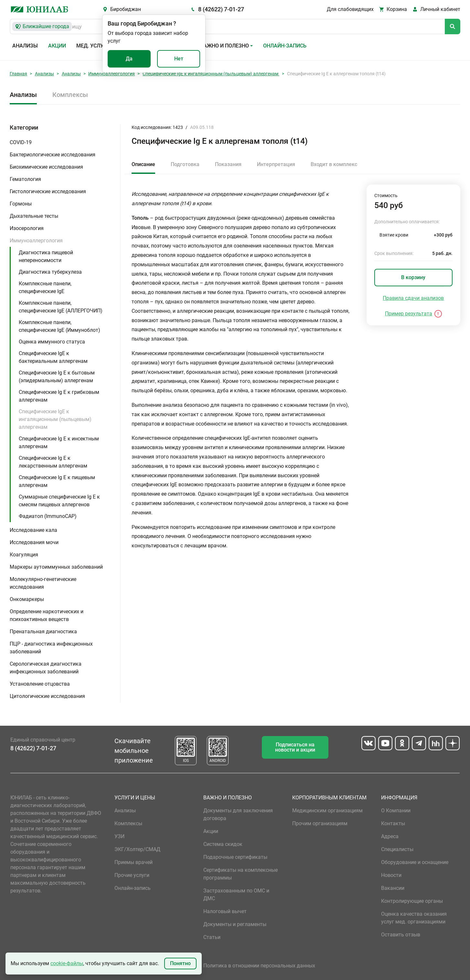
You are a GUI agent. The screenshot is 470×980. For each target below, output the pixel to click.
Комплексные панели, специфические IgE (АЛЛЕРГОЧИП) (61, 307)
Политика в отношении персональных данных (259, 966)
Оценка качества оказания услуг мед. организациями (414, 918)
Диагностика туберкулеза (50, 272)
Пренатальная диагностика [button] (43, 632)
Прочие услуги (132, 875)
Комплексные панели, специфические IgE (45, 287)
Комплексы (70, 95)
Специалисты (397, 849)
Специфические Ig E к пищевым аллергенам (57, 481)
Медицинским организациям (327, 811)
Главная (18, 74)
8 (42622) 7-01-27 (221, 9)
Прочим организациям (320, 823)
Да (129, 59)
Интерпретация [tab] (276, 164)
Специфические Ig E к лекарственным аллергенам (53, 462)
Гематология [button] (25, 179)
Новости (391, 875)
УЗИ (119, 836)
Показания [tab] (228, 164)
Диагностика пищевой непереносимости (46, 256)
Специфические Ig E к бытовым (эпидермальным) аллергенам (57, 377)
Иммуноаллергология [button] (36, 241)
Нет (179, 59)
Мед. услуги (93, 46)
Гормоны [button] (21, 204)
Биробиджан (126, 9)
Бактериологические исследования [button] (53, 155)
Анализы (25, 46)
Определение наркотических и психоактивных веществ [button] (47, 615)
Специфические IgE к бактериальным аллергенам (53, 357)
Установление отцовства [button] (40, 684)
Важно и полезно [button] (224, 46)
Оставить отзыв (401, 935)
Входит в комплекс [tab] (334, 164)
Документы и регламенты (235, 924)
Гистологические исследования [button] (48, 191)
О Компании (396, 811)
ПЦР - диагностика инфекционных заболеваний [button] (51, 648)
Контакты (393, 823)
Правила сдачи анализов (413, 298)
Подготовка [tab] (185, 164)
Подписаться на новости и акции (295, 747)
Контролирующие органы (412, 901)
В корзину (413, 277)
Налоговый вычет (225, 911)
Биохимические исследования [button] (46, 167)
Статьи (212, 937)
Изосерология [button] (27, 228)
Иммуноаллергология (112, 74)
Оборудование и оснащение (415, 862)
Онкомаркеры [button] (27, 599)
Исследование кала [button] (33, 530)
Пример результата (409, 314)
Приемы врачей (134, 862)
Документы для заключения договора (238, 814)
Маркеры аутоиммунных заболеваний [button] (56, 567)
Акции (57, 46)
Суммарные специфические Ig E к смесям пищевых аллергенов (59, 501)
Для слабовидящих (350, 9)
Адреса (390, 836)
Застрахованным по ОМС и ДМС (236, 895)
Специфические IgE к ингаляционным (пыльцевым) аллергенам (211, 74)
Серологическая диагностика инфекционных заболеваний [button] (46, 668)
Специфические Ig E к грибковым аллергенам (59, 396)
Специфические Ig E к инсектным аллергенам (59, 443)
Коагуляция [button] (24, 555)
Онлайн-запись (285, 46)
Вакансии (393, 888)
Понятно (180, 963)
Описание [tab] (143, 164)
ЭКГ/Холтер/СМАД (137, 849)
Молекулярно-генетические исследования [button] (43, 583)
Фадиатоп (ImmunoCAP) (48, 516)
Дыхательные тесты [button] (34, 216)
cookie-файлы (67, 963)
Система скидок (223, 844)
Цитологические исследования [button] (47, 696)
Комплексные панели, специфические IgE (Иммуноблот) (59, 326)
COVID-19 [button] (21, 142)
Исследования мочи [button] (34, 542)
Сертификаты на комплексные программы (240, 874)
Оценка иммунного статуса (52, 342)
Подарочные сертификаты (235, 857)
